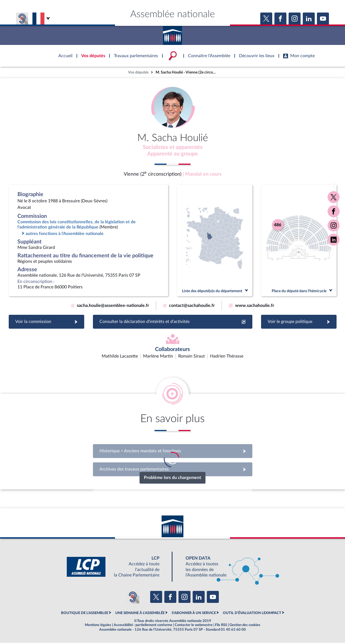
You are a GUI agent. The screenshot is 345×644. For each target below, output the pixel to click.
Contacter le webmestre (194, 626)
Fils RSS (221, 626)
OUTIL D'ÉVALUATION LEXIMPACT (252, 614)
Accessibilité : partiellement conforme (143, 626)
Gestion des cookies (245, 626)
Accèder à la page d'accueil (172, 33)
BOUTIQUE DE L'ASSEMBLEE (85, 614)
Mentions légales (98, 626)
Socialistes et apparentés (172, 148)
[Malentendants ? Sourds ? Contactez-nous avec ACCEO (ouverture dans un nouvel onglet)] (133, 598)
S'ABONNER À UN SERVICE (194, 614)
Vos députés (138, 72)
